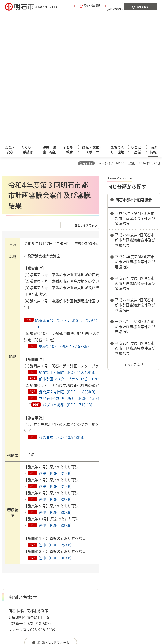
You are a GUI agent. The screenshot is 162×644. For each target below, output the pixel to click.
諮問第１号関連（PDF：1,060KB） (68, 242)
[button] (77, 6)
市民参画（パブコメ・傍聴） (47, 537)
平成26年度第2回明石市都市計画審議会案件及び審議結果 (135, 110)
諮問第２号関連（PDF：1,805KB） (68, 262)
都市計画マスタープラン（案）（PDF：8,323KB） (81, 249)
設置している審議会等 (103, 537)
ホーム (6, 537)
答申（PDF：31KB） (56, 343)
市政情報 (19, 537)
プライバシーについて (37, 562)
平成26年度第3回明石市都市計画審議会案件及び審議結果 (135, 132)
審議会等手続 (77, 537)
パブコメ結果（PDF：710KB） (68, 275)
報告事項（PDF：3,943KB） (63, 307)
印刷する (88, 33)
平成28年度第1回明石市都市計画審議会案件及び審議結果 (135, 218)
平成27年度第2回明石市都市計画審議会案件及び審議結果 (135, 175)
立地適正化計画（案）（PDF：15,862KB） (75, 268)
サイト (106, 562)
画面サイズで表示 (86, 95)
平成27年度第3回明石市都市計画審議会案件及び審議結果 (135, 196)
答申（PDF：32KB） (56, 369)
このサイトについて (35, 556)
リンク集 (77, 562)
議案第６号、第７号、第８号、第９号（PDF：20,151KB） (81, 193)
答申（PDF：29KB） (56, 415)
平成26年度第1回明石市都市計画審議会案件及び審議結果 (135, 88)
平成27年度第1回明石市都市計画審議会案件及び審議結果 (135, 153)
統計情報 (112, 613)
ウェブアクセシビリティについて (91, 556)
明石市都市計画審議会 (134, 70)
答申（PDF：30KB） (56, 382)
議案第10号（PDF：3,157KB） (65, 216)
